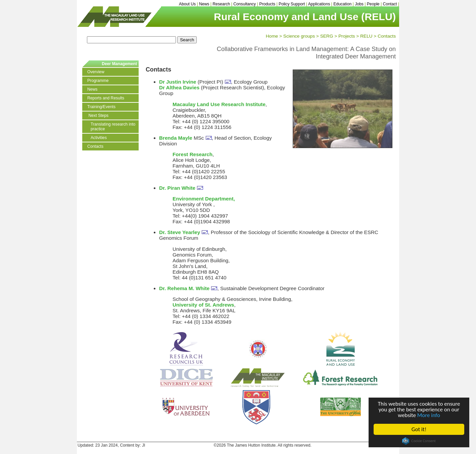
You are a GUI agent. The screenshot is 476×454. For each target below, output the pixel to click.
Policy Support (292, 4)
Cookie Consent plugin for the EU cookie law (419, 441)
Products (267, 4)
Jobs (359, 4)
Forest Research (193, 154)
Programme (98, 81)
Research (221, 4)
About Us (187, 4)
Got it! (419, 429)
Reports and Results (106, 98)
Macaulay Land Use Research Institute (219, 104)
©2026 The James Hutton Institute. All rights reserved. (263, 445)
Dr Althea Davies (179, 87)
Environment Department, (204, 199)
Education (342, 4)
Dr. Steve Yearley (180, 232)
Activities (99, 138)
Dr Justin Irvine (178, 82)
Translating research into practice (113, 127)
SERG (327, 36)
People (373, 4)
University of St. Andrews (203, 305)
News (204, 4)
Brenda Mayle (176, 138)
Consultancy (245, 4)
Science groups (299, 36)
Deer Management (119, 64)
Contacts (387, 36)
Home (272, 36)
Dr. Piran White (177, 188)
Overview (96, 72)
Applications (319, 4)
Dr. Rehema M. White (184, 288)
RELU (366, 36)
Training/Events (101, 107)
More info (429, 415)
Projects (347, 36)
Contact (390, 4)
